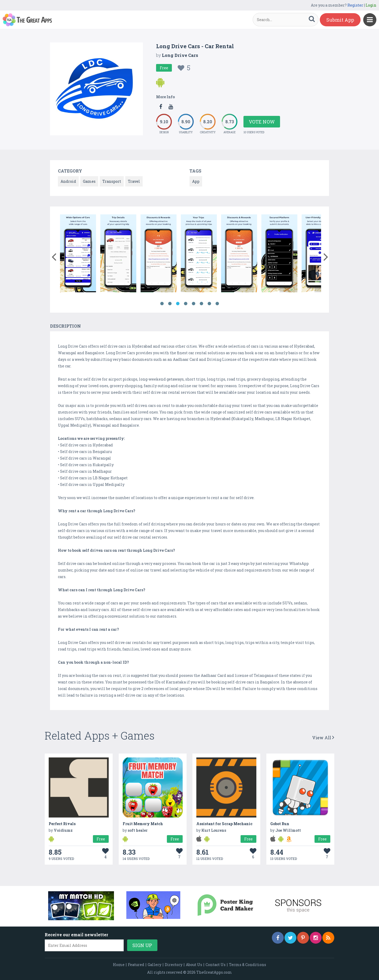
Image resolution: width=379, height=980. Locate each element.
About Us (194, 965)
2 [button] (170, 304)
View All (323, 738)
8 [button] (217, 304)
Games (89, 181)
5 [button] (193, 304)
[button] (54, 256)
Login (371, 5)
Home (119, 965)
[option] (78, 254)
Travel (134, 181)
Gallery (154, 965)
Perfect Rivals (62, 824)
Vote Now (262, 122)
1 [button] (162, 304)
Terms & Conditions (248, 965)
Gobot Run (280, 824)
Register (355, 5)
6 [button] (201, 304)
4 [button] (186, 304)
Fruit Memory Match (143, 824)
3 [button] (178, 304)
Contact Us (216, 965)
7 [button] (209, 304)
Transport (112, 181)
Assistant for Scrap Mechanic (224, 824)
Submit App (340, 20)
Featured (136, 965)
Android (68, 181)
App (196, 181)
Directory (174, 965)
